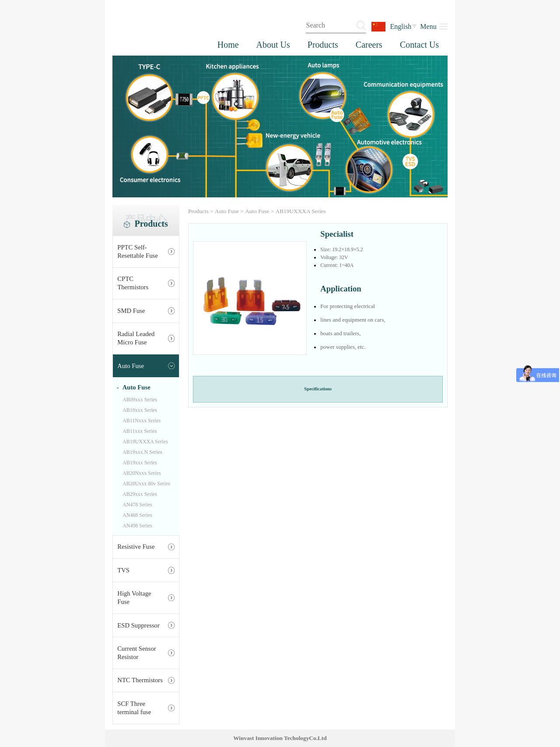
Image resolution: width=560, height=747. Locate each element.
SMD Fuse (131, 311)
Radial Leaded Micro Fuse (136, 338)
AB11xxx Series (140, 431)
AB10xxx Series (140, 410)
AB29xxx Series (140, 494)
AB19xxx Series (140, 463)
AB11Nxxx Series (142, 421)
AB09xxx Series (140, 400)
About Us (273, 45)
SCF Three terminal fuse (134, 708)
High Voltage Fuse (134, 598)
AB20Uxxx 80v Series (146, 484)
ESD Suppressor (138, 625)
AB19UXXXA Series (145, 442)
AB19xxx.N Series (142, 452)
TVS (123, 570)
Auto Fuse (131, 366)
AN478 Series (137, 505)
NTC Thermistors (140, 680)
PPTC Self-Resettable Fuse (137, 251)
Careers (369, 45)
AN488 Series (137, 515)
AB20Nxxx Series (142, 473)
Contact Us (419, 45)
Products (323, 45)
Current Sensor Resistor (136, 653)
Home (228, 45)
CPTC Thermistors (133, 283)
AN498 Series (137, 526)
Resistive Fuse (136, 547)
